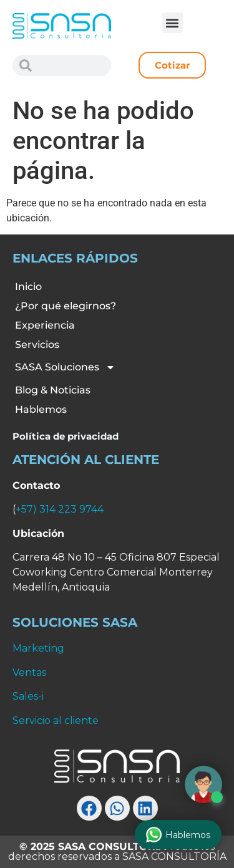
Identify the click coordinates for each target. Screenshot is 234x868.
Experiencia (45, 325)
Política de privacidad (66, 436)
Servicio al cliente (56, 721)
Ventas (29, 673)
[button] (173, 23)
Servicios (37, 345)
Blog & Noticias (53, 390)
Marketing (38, 648)
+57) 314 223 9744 (60, 509)
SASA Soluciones (65, 367)
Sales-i (28, 696)
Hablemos (41, 409)
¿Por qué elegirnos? (66, 306)
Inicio (28, 287)
